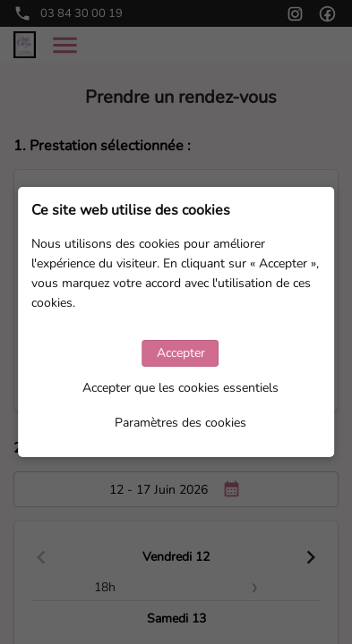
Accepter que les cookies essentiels (180, 388)
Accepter (181, 353)
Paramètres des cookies (180, 423)
